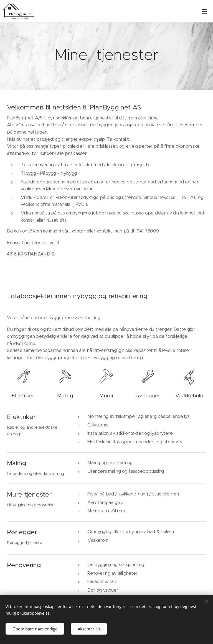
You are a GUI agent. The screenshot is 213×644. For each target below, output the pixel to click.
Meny (205, 11)
